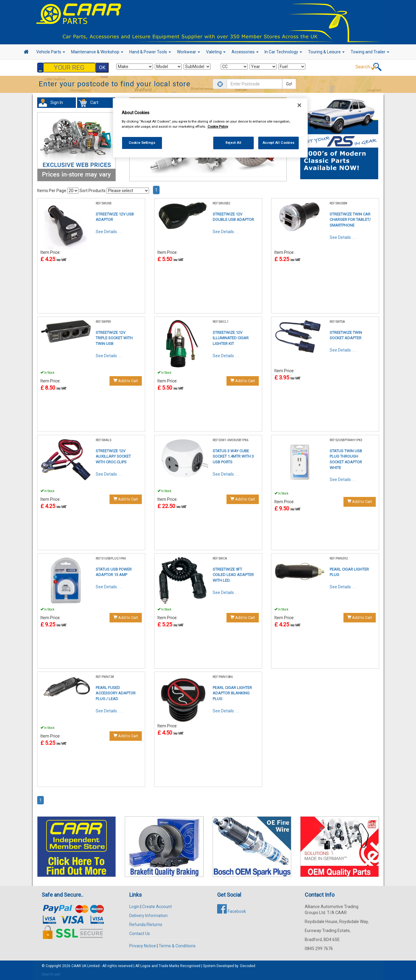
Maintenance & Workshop (97, 52)
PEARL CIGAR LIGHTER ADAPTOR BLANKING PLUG (232, 693)
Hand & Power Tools (150, 52)
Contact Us (140, 934)
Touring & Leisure (326, 52)
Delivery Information (148, 916)
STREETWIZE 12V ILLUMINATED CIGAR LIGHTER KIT (231, 338)
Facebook (232, 911)
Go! (289, 84)
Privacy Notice (143, 946)
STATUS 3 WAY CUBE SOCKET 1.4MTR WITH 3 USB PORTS (233, 456)
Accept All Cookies (278, 143)
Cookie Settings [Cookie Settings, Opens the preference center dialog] (142, 143)
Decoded (248, 966)
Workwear (189, 52)
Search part (51, 974)
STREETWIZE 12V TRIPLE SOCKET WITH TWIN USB (114, 338)
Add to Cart (126, 381)
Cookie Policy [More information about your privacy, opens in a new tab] (218, 126)
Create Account (157, 907)
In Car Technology (283, 52)
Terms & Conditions (177, 946)
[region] (210, 128)
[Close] (299, 105)
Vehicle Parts (51, 52)
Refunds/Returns (146, 925)
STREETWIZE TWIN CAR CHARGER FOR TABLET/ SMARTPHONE (350, 220)
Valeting (216, 52)
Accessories (245, 52)
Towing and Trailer (370, 52)
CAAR (76, 966)
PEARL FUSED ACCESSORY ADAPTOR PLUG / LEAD (116, 693)
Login (134, 907)
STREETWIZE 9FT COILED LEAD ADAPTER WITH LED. (233, 575)
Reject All (233, 143)
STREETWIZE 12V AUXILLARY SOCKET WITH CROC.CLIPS (113, 456)
